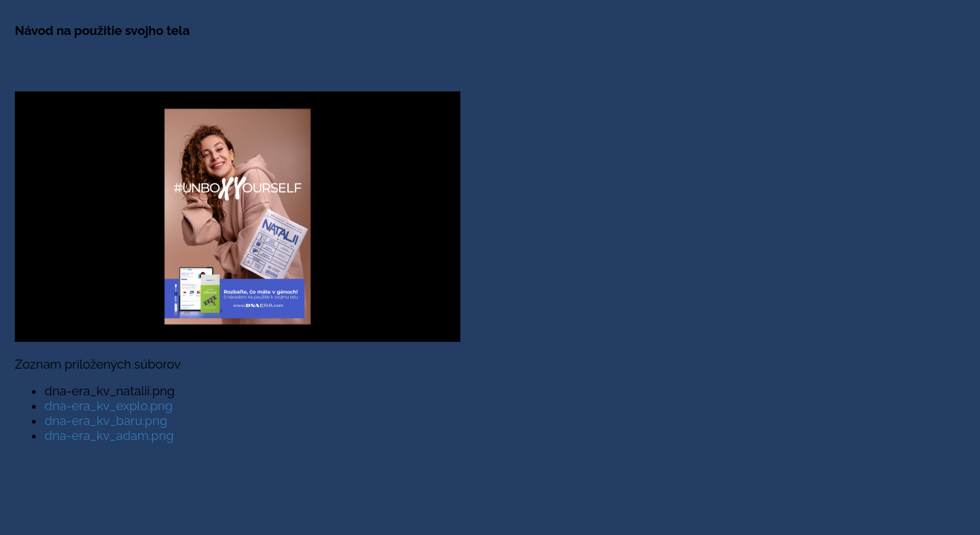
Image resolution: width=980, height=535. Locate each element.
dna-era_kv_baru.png (106, 421)
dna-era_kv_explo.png (109, 406)
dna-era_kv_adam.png (109, 435)
